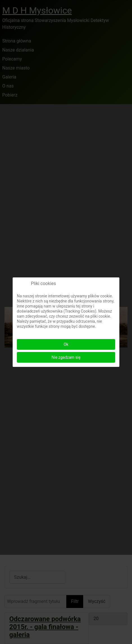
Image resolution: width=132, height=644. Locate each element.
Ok (66, 344)
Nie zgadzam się (66, 357)
